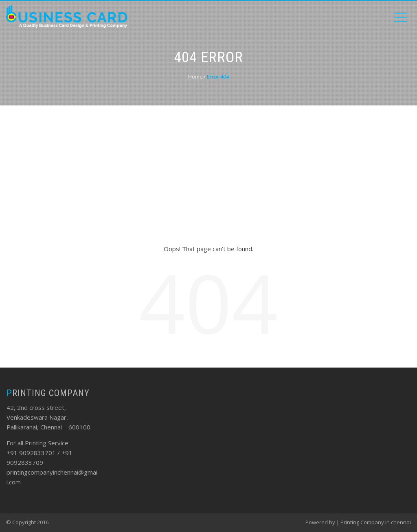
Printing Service (47, 443)
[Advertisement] (208, 175)
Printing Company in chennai (376, 522)
